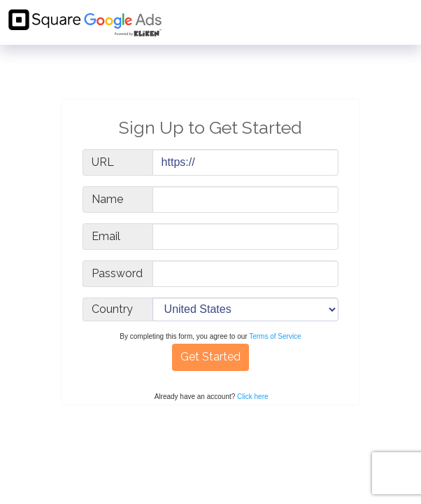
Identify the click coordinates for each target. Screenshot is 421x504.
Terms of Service (275, 336)
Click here (252, 397)
